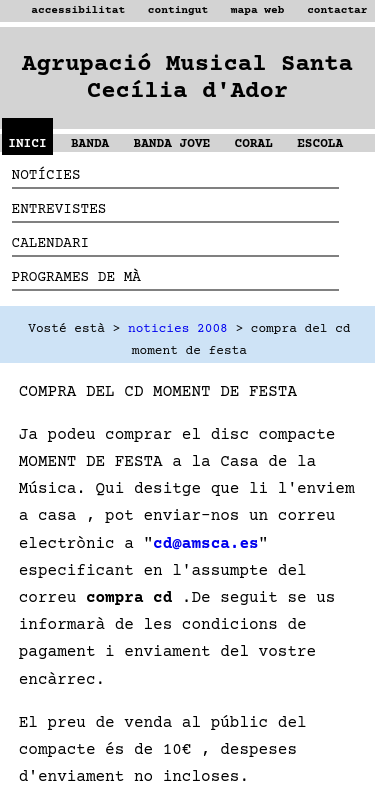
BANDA (90, 144)
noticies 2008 (178, 329)
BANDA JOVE (172, 144)
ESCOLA (320, 144)
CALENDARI (51, 244)
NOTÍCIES (46, 176)
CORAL (254, 144)
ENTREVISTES (59, 210)
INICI (27, 144)
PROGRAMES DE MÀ (76, 278)
